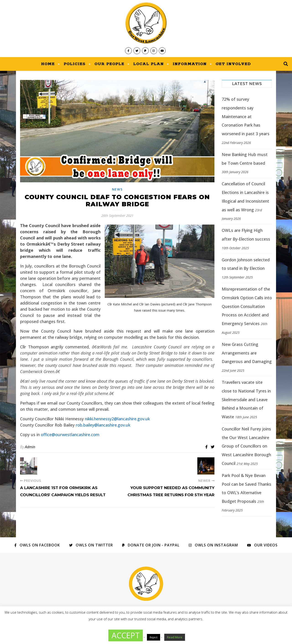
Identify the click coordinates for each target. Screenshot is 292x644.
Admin (30, 447)
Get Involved (233, 64)
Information (190, 64)
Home (48, 64)
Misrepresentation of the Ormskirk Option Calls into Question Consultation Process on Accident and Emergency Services (247, 306)
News (117, 189)
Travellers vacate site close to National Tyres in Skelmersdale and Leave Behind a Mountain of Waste (246, 399)
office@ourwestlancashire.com (70, 435)
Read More (175, 637)
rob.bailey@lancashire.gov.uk (103, 425)
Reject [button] (154, 637)
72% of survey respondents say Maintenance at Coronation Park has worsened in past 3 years (246, 116)
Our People (109, 64)
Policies (75, 64)
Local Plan (149, 64)
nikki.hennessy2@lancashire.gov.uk (117, 419)
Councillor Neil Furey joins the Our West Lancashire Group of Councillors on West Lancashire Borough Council (246, 446)
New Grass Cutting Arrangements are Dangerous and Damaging (247, 353)
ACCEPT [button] (126, 635)
